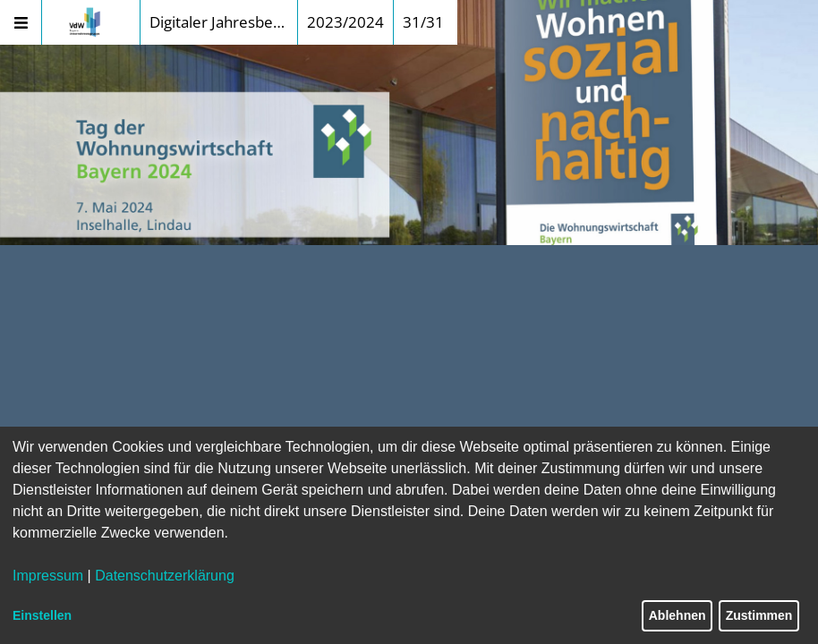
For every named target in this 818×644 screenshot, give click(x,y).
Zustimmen (759, 615)
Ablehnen (677, 615)
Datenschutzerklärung (165, 576)
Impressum (48, 576)
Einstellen (42, 615)
